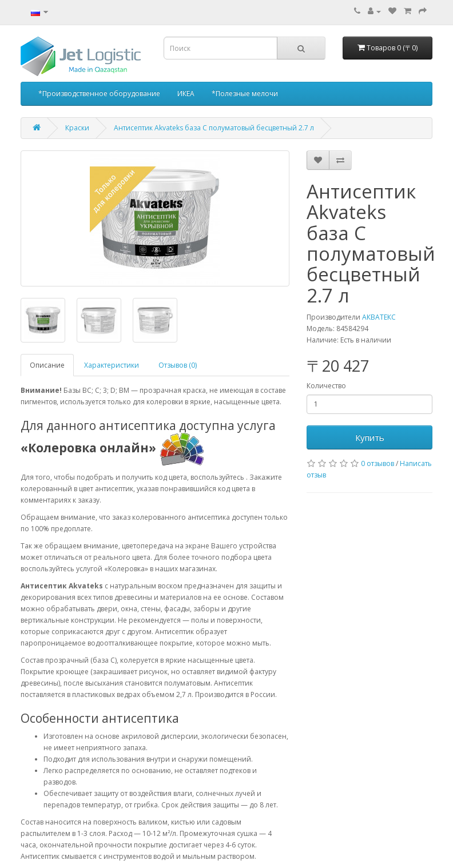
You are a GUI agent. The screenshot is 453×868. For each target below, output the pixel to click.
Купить (370, 437)
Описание (47, 365)
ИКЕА (186, 93)
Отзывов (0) (178, 365)
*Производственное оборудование (99, 93)
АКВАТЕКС (379, 317)
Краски (77, 128)
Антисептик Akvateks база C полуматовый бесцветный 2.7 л (214, 128)
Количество (326, 386)
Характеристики (112, 365)
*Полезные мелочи (245, 93)
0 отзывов (378, 463)
